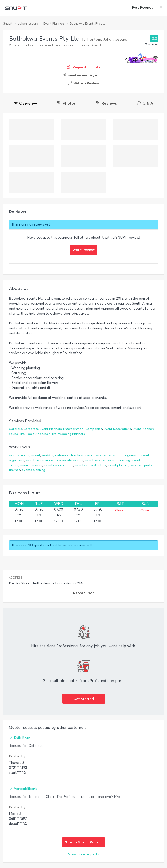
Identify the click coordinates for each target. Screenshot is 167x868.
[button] (161, 8)
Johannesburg (28, 24)
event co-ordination (58, 465)
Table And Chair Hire (41, 434)
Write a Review (84, 83)
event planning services (125, 465)
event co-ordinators (41, 460)
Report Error (83, 593)
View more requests (83, 854)
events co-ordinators (90, 465)
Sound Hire (17, 434)
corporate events (70, 460)
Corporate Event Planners (43, 429)
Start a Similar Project (83, 842)
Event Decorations (117, 429)
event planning (119, 460)
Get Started (84, 699)
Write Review (83, 250)
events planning (33, 470)
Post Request (142, 8)
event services (96, 460)
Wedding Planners (71, 434)
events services (96, 455)
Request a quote (84, 67)
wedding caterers (55, 455)
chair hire (76, 455)
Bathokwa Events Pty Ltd (88, 24)
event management (124, 455)
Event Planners (54, 24)
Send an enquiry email (83, 75)
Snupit (8, 24)
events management (25, 455)
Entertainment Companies (83, 429)
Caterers (15, 429)
